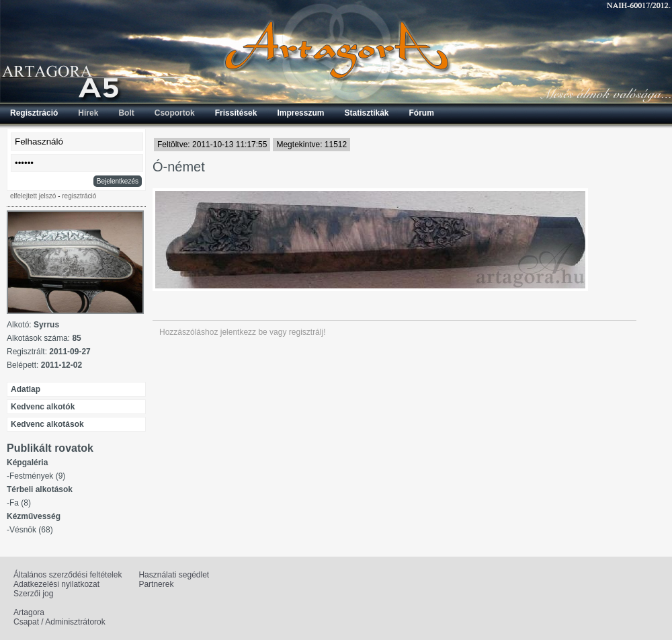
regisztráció (79, 196)
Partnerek (156, 584)
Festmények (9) (37, 476)
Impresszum (300, 113)
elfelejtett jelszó (33, 196)
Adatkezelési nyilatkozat (56, 584)
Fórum (422, 113)
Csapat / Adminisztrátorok (59, 622)
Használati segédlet (174, 575)
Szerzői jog (33, 594)
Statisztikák (366, 113)
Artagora (29, 612)
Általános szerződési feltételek (68, 575)
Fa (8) (20, 503)
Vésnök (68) (31, 530)
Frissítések (236, 113)
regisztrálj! (307, 332)
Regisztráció (34, 113)
